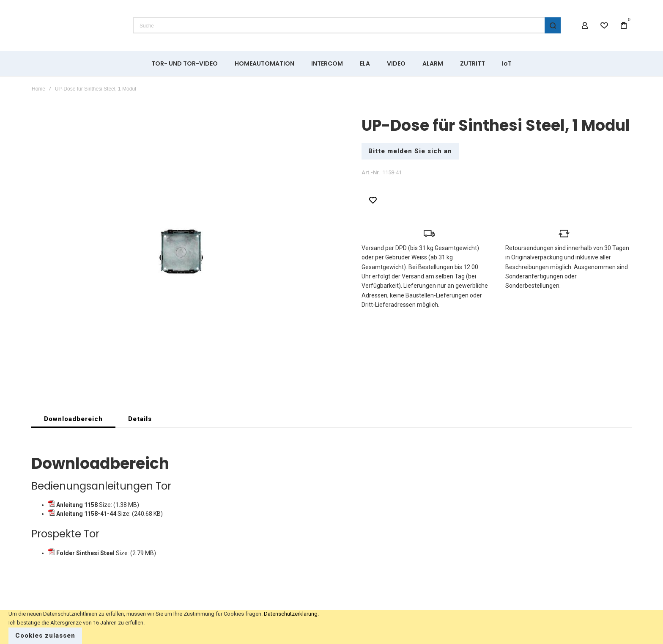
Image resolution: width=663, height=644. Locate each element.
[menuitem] (185, 63)
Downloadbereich (73, 421)
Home (38, 89)
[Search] (553, 25)
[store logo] (76, 25)
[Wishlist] (604, 25)
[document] (331, 627)
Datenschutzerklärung (291, 614)
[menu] (331, 63)
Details (140, 421)
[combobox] (347, 25)
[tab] (73, 421)
